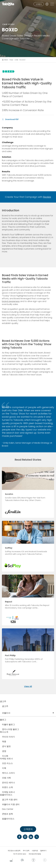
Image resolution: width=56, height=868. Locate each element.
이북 (4, 768)
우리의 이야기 (8, 737)
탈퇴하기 (43, 851)
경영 (4, 751)
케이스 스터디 (8, 773)
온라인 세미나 (8, 783)
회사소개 (4, 732)
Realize (47, 197)
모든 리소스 (7, 763)
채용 (4, 742)
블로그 (3, 720)
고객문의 (39, 4)
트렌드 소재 (7, 787)
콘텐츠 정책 (7, 814)
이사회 (5, 756)
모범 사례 (6, 778)
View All (28, 686)
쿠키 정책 (26, 851)
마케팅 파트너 (6, 759)
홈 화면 (5, 60)
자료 (11, 60)
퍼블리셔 (6, 713)
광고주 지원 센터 (10, 800)
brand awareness (11, 301)
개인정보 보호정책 (14, 851)
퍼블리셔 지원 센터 (11, 805)
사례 (16, 60)
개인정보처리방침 (35, 854)
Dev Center (8, 809)
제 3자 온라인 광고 (20, 854)
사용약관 (35, 851)
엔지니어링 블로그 (11, 729)
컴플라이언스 (6, 795)
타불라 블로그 (8, 725)
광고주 (3, 702)
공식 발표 (6, 746)
